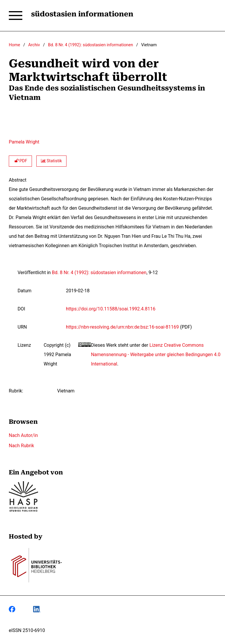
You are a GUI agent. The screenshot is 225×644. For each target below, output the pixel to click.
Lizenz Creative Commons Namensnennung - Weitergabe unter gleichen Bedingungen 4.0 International (156, 355)
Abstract (18, 180)
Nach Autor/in (23, 435)
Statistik (52, 161)
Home (15, 45)
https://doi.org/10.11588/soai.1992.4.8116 (111, 309)
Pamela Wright (24, 142)
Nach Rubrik (21, 446)
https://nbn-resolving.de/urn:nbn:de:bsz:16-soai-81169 (122, 327)
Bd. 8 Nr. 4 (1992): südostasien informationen (91, 45)
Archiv (34, 45)
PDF (20, 161)
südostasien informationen (82, 14)
